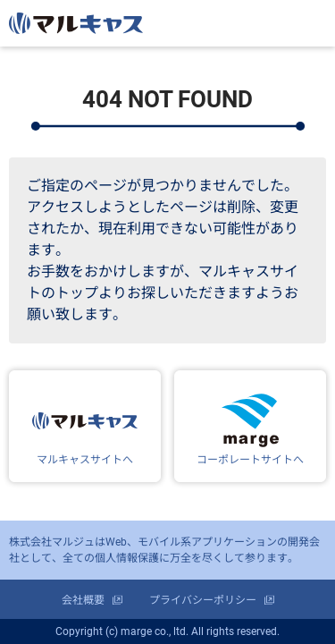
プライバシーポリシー (203, 600)
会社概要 (83, 600)
